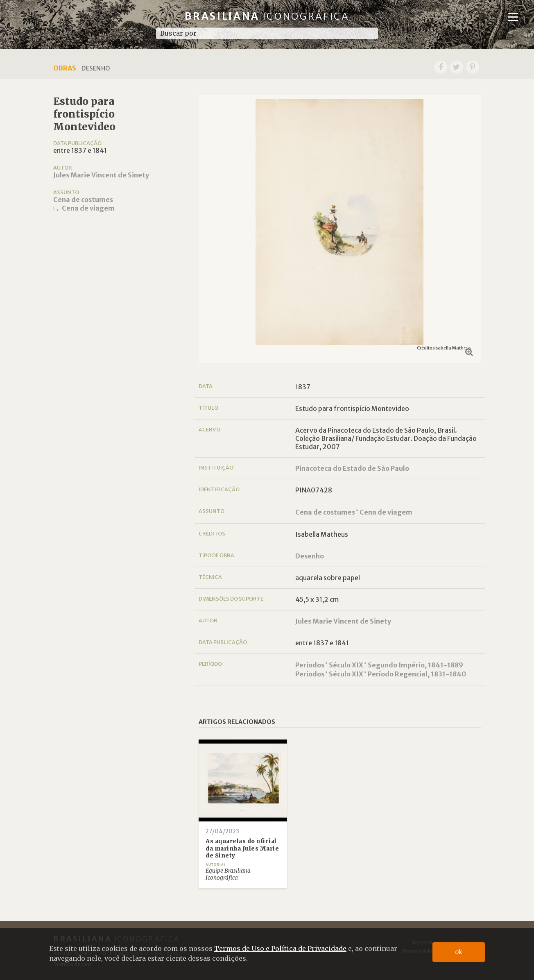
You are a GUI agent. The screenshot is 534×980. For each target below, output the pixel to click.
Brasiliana (267, 16)
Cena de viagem (88, 208)
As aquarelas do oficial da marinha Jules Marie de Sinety (242, 848)
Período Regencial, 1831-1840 (417, 674)
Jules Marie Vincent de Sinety (101, 175)
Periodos (310, 665)
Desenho (310, 556)
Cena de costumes (83, 200)
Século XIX (346, 665)
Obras (65, 68)
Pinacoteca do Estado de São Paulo (352, 468)
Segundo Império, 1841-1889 (415, 665)
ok (459, 952)
